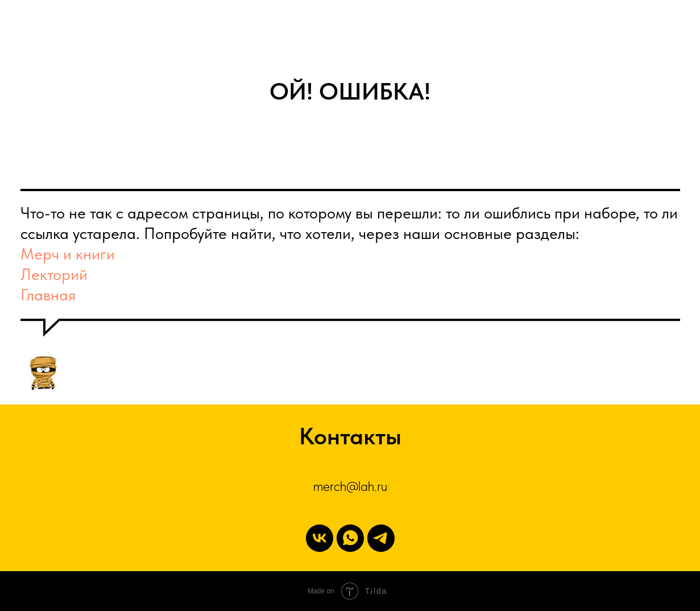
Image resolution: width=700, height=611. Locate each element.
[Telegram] (381, 538)
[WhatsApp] (350, 538)
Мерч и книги (68, 254)
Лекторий (54, 274)
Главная (48, 295)
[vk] (320, 538)
